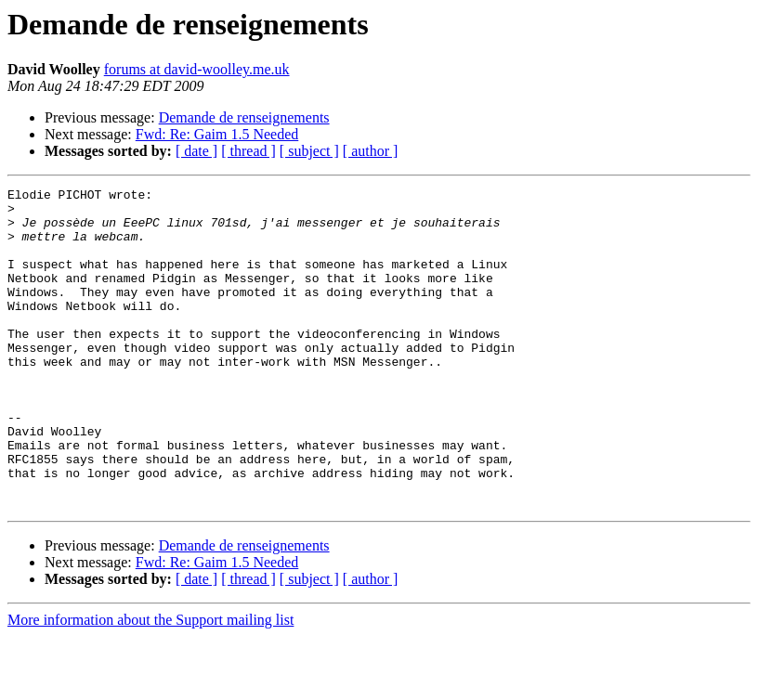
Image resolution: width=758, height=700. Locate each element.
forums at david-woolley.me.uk (197, 69)
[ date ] (196, 151)
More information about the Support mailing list (150, 684)
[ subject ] (309, 151)
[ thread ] (248, 151)
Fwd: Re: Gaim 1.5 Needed (217, 134)
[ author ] (371, 151)
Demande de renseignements (244, 117)
